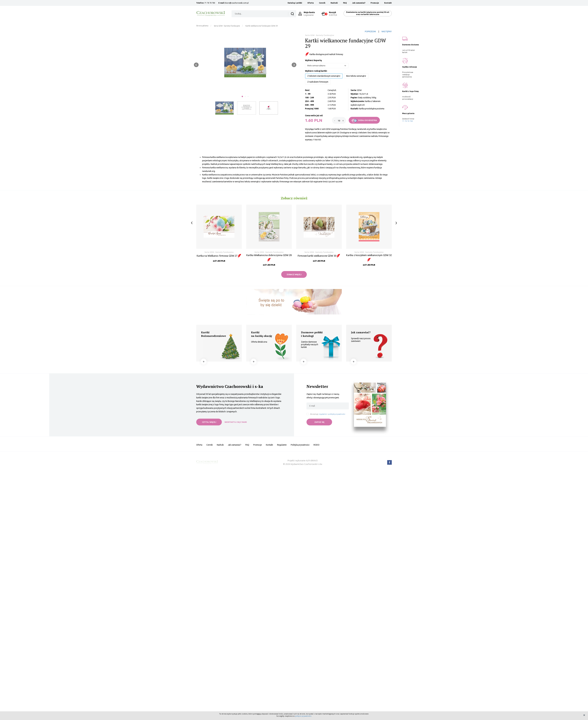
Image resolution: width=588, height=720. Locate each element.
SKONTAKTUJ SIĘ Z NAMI (236, 422)
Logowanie (309, 14)
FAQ (345, 3)
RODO (316, 445)
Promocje (375, 3)
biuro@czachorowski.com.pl (237, 3)
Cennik (322, 3)
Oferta (311, 3)
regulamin (323, 414)
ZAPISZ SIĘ (319, 422)
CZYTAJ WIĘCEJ (209, 422)
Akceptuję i (328, 414)
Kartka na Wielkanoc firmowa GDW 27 (219, 256)
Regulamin (282, 445)
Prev (196, 65)
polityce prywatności (303, 716)
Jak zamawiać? (359, 3)
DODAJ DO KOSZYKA (364, 121)
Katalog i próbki (295, 3)
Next (294, 65)
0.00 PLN (331, 14)
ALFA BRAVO (312, 461)
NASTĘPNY (387, 31)
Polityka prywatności (300, 445)
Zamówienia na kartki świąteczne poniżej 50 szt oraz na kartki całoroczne (368, 13)
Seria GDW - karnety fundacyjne (227, 26)
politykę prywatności (337, 414)
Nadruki (334, 3)
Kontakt (388, 3)
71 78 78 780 (210, 3)
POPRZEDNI (370, 31)
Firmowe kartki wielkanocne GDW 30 (319, 256)
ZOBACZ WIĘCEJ (294, 275)
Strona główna (202, 26)
